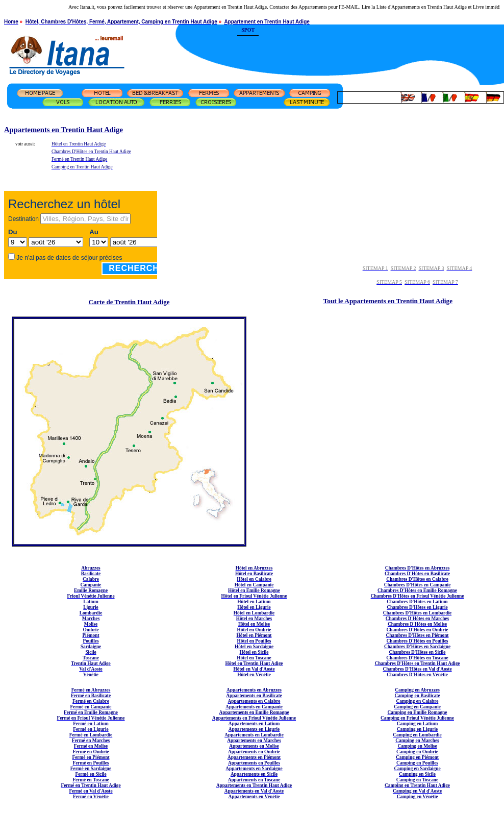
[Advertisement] (382, 43)
